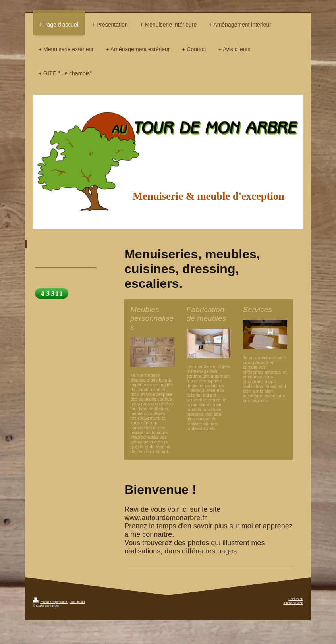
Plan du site (77, 602)
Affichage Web (293, 603)
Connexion (296, 599)
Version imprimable (50, 602)
